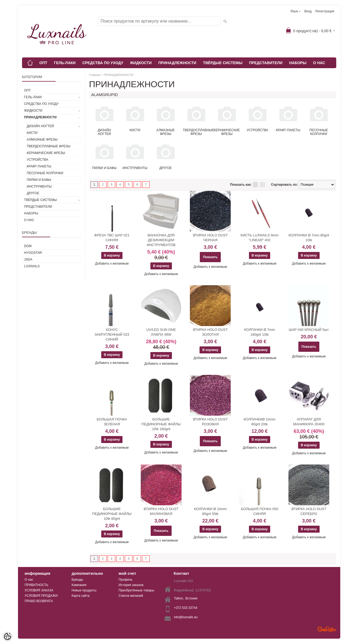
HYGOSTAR (33, 253)
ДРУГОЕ (33, 193)
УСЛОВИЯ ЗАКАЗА (39, 590)
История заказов (131, 585)
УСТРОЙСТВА (38, 160)
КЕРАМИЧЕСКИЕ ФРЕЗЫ (46, 153)
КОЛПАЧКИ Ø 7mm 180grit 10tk (260, 332)
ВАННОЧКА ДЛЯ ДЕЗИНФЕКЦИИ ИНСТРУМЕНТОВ (161, 240)
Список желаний (131, 596)
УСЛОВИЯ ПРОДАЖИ (41, 596)
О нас (29, 580)
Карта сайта (81, 596)
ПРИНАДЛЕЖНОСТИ (177, 63)
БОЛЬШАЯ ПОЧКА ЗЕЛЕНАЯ (112, 422)
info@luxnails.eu (186, 617)
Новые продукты (84, 590)
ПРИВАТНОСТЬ (37, 585)
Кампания (79, 585)
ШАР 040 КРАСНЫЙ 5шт (309, 330)
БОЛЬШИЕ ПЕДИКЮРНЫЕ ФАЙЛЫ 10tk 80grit (112, 514)
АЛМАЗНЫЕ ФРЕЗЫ (42, 140)
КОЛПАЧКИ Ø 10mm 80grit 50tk (210, 511)
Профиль (126, 580)
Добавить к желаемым (112, 264)
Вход (308, 11)
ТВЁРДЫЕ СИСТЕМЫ (223, 63)
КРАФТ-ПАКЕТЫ (39, 166)
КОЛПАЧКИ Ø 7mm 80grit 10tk (309, 238)
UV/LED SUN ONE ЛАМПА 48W (161, 332)
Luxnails (32, 266)
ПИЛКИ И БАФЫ (39, 180)
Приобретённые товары (137, 590)
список (255, 185)
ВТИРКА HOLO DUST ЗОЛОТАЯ (210, 332)
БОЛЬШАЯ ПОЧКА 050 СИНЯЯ (259, 511)
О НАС (319, 63)
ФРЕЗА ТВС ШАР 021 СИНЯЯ (112, 238)
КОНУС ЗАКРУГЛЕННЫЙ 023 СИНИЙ (112, 334)
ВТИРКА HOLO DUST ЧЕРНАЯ (210, 238)
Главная (95, 75)
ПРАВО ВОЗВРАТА (39, 601)
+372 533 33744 (186, 608)
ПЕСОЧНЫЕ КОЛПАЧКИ (45, 173)
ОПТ (44, 63)
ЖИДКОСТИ (141, 63)
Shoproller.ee (327, 629)
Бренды (77, 580)
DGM (28, 246)
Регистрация (325, 11)
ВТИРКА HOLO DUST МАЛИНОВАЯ (161, 511)
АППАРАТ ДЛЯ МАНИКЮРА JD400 (309, 422)
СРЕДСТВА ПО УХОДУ (103, 63)
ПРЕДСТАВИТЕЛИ (266, 63)
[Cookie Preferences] (8, 636)
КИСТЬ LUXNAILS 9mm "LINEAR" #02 (260, 238)
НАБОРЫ (298, 63)
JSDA (28, 259)
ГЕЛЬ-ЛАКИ (65, 63)
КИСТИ (32, 133)
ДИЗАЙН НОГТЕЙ (40, 126)
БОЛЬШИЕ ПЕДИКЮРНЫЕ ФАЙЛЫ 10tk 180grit (161, 424)
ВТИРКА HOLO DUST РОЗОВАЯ (210, 422)
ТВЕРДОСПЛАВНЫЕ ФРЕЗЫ (49, 146)
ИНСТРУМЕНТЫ (39, 186)
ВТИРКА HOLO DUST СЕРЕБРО (309, 511)
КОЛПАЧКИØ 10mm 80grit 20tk (259, 422)
